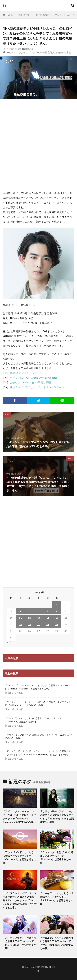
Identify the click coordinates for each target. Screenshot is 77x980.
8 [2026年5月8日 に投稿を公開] (57, 611)
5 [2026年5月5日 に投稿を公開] (29, 611)
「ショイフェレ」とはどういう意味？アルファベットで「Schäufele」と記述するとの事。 (57, 899)
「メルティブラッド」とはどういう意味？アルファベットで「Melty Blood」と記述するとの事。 (19, 943)
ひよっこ (23, 52)
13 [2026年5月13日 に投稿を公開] (38, 618)
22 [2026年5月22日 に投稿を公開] (57, 624)
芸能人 (51, 52)
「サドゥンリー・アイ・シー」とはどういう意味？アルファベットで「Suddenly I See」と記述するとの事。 (38, 703)
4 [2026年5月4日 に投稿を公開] (20, 611)
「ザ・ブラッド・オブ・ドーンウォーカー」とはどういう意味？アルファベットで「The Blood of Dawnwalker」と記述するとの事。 (38, 753)
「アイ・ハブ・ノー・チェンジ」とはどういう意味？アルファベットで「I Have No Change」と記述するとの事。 (38, 687)
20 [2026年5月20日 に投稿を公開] (38, 624)
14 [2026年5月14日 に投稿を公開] (48, 618)
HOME (9, 15)
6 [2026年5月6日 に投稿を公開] (38, 611)
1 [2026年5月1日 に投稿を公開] (57, 605)
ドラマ (14, 52)
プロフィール (35, 52)
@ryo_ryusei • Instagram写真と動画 (30, 382)
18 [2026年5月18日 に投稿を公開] (20, 624)
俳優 (45, 52)
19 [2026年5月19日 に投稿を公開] (29, 624)
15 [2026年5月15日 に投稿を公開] (57, 618)
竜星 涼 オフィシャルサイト (26, 373)
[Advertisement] (38, 145)
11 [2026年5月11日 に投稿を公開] (20, 618)
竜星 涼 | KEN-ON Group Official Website (34, 378)
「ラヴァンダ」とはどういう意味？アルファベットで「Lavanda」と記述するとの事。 (38, 736)
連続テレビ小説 (63, 52)
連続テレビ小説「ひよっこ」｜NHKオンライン (37, 387)
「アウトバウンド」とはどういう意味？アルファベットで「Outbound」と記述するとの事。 (33, 720)
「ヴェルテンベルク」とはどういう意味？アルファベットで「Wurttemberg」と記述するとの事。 (57, 943)
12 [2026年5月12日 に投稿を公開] (29, 618)
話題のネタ (24, 15)
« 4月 (9, 642)
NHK (8, 52)
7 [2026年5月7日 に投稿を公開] (48, 611)
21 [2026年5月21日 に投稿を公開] (48, 624)
